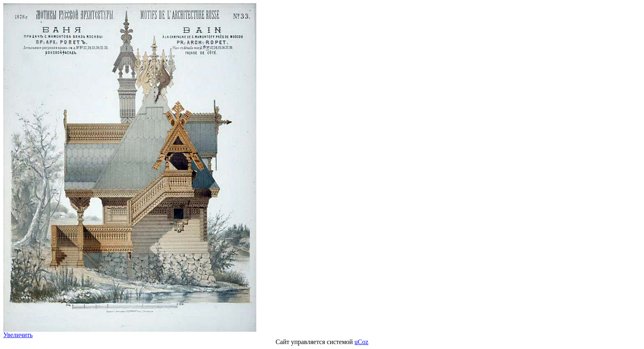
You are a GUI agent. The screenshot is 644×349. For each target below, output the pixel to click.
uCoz (361, 342)
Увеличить (18, 335)
